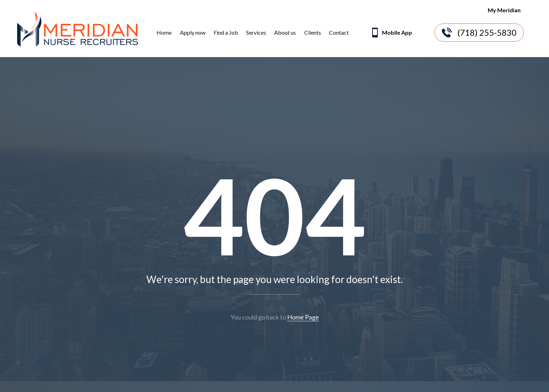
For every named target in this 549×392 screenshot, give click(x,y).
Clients (313, 32)
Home (164, 32)
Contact (339, 32)
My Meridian (504, 10)
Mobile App (391, 33)
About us (285, 32)
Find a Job (226, 32)
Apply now (193, 32)
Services (256, 32)
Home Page (303, 317)
